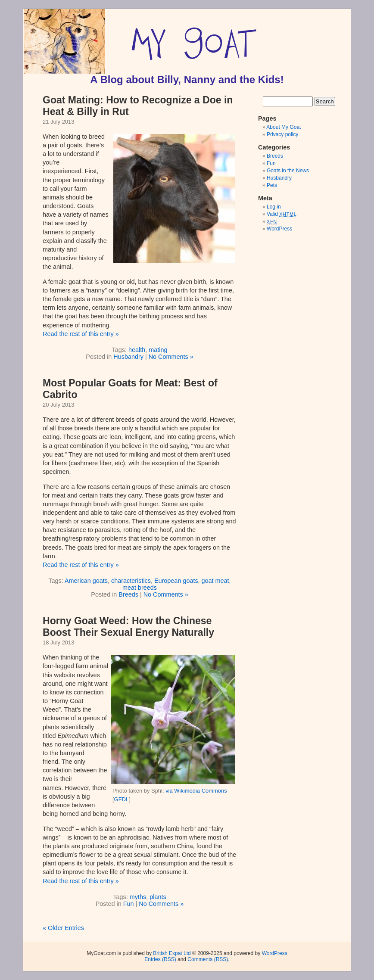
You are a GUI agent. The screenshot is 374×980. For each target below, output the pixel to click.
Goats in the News (288, 171)
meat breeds (140, 588)
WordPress (279, 229)
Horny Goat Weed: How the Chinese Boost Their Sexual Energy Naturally (128, 627)
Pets (272, 185)
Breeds (128, 594)
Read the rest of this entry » (81, 334)
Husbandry (128, 357)
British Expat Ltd (172, 953)
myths (138, 897)
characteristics (131, 581)
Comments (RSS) (208, 959)
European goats (176, 581)
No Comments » (171, 357)
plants (158, 897)
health (137, 350)
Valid (282, 214)
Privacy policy (282, 134)
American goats (86, 581)
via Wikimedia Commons (196, 791)
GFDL (122, 799)
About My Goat (284, 127)
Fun (129, 904)
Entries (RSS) (160, 959)
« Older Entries (63, 928)
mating (158, 350)
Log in (274, 207)
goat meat (215, 581)
